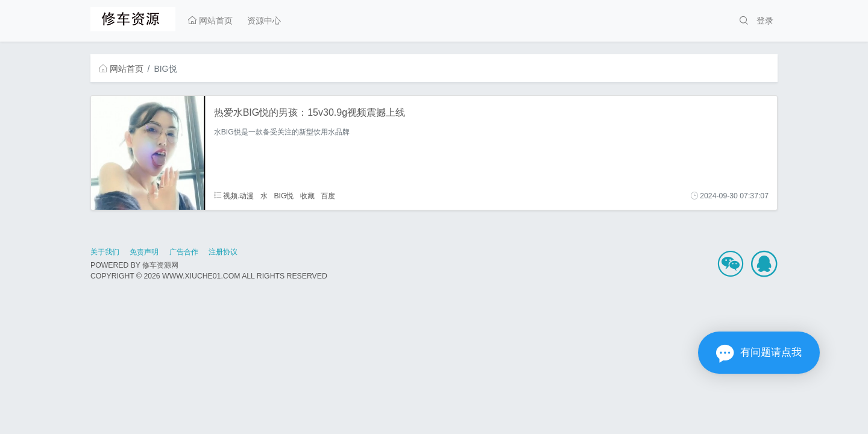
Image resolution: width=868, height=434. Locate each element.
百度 (328, 196)
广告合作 (184, 252)
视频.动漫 (234, 196)
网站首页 (210, 20)
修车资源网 (160, 265)
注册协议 (223, 252)
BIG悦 (284, 196)
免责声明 (144, 252)
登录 (765, 20)
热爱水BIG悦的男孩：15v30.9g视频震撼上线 (310, 112)
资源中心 (264, 20)
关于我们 (105, 252)
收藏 (307, 196)
